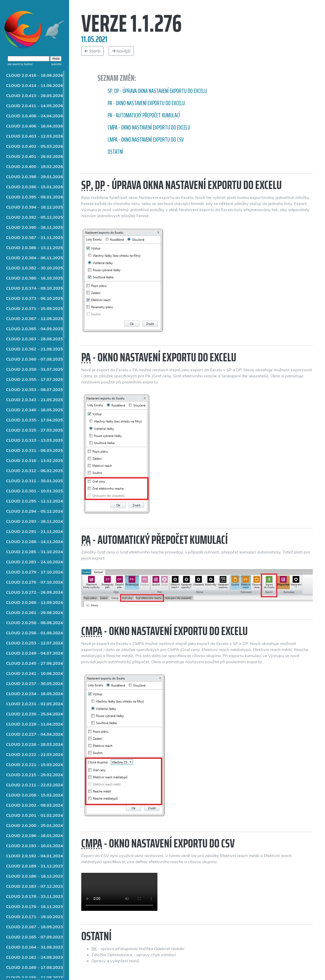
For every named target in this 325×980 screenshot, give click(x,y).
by (26, 64)
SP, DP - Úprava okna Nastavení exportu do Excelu (157, 91)
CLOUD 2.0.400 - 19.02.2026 (35, 167)
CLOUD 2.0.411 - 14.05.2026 (35, 106)
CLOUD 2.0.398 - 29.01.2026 (35, 177)
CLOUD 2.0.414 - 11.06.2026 (35, 85)
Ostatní (115, 152)
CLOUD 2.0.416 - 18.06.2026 (35, 75)
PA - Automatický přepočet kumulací (144, 115)
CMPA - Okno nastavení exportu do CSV (146, 140)
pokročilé (56, 64)
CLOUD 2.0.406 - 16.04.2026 (35, 126)
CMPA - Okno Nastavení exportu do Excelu (149, 127)
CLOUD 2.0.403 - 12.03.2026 (35, 136)
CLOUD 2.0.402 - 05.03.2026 (35, 146)
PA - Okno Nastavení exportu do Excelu (146, 103)
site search (14, 64)
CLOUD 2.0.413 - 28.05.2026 (35, 96)
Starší (92, 51)
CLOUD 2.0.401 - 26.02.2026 (35, 156)
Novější (121, 51)
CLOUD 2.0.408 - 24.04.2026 (35, 116)
